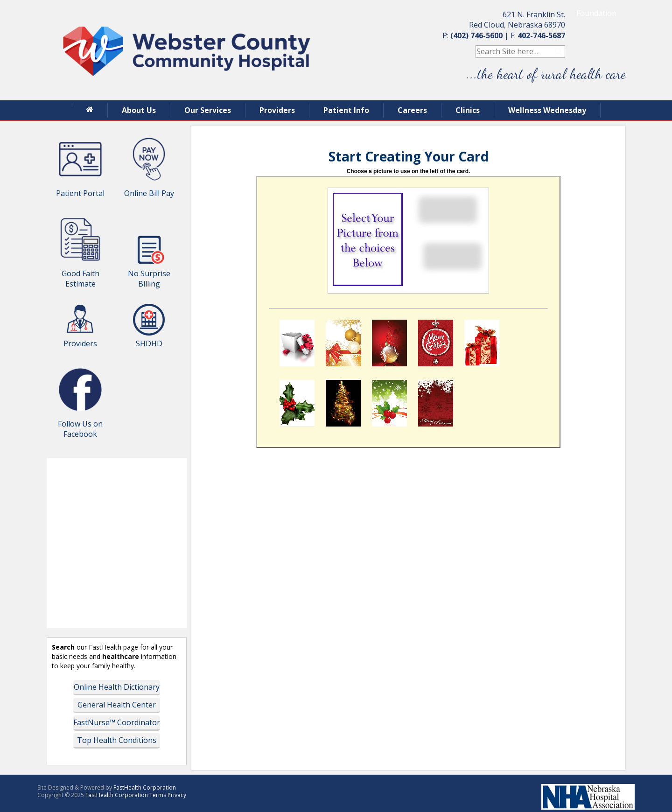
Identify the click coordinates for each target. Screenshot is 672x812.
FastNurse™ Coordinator (117, 722)
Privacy (177, 795)
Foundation (596, 13)
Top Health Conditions (117, 740)
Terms (158, 795)
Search (559, 52)
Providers (277, 110)
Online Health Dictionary (117, 687)
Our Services (208, 110)
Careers (412, 110)
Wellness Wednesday (547, 110)
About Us (139, 110)
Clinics (468, 110)
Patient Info (346, 110)
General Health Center (117, 705)
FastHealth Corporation (145, 787)
